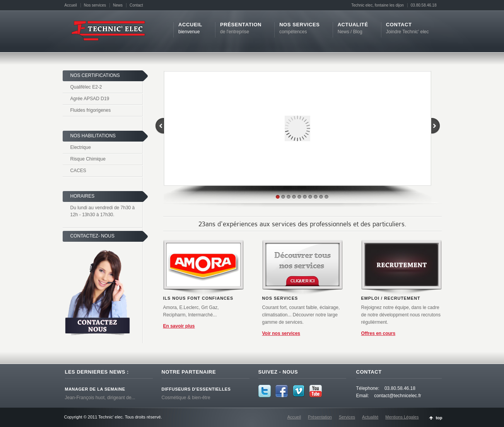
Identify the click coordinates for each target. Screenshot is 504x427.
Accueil (71, 5)
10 (326, 197)
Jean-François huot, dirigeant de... (100, 398)
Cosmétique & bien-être (186, 398)
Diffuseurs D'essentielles (196, 389)
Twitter (265, 391)
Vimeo (299, 391)
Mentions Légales (402, 417)
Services (347, 417)
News (118, 5)
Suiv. (229, 305)
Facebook (282, 391)
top (439, 418)
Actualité (370, 417)
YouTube (316, 391)
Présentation (320, 417)
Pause (222, 305)
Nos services (95, 5)
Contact (136, 5)
